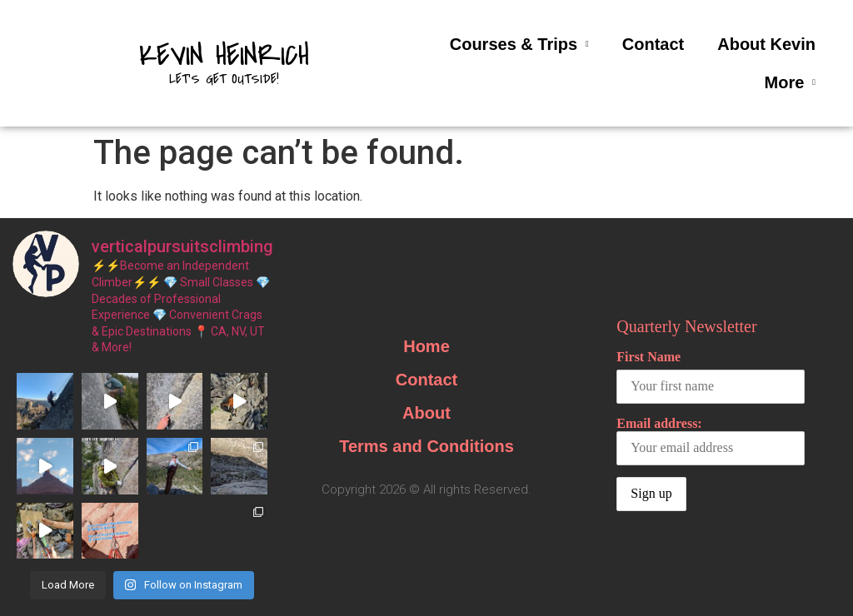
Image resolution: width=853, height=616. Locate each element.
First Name (648, 357)
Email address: (711, 441)
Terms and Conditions (426, 446)
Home (426, 346)
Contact (653, 44)
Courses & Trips (519, 44)
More (790, 82)
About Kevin (766, 44)
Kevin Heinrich (224, 56)
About (426, 413)
